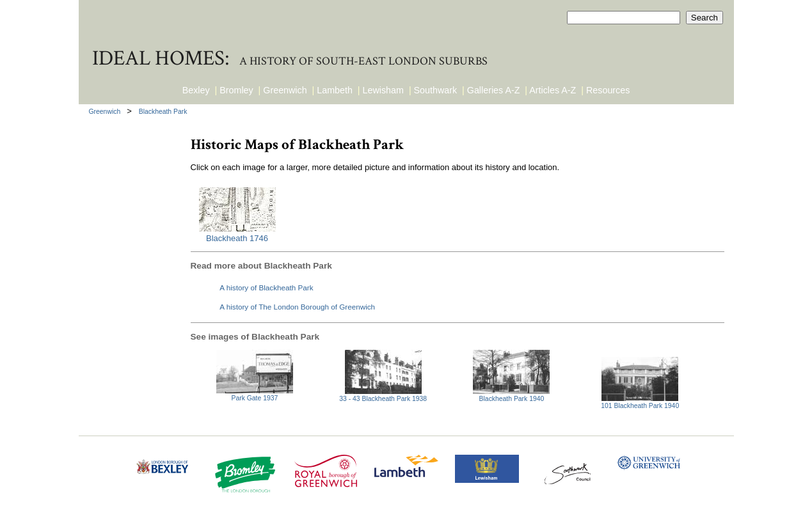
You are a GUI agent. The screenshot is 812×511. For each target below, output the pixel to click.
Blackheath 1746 (237, 238)
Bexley (196, 90)
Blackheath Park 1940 (512, 399)
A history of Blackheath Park (266, 287)
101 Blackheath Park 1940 (640, 406)
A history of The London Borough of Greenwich (297, 307)
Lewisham (383, 90)
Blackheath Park (163, 112)
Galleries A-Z (494, 90)
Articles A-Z (553, 90)
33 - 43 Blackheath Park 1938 (383, 399)
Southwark (436, 90)
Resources (608, 90)
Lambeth (335, 90)
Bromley (236, 90)
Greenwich (285, 90)
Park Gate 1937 (255, 398)
